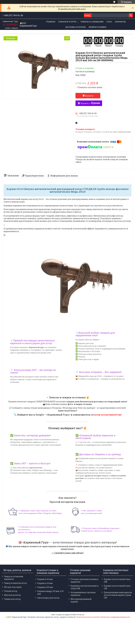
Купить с (90, 103)
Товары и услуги (67, 22)
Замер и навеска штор (15, 583)
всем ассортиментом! (108, 415)
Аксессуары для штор (48, 598)
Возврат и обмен (98, 27)
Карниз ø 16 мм (45, 579)
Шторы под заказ (13, 587)
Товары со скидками (92, 22)
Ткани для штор (12, 599)
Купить (89, 96)
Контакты (120, 22)
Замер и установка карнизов (14, 578)
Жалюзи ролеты (12, 595)
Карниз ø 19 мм (45, 583)
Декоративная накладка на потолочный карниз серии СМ (118, 595)
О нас (109, 22)
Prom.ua (81, 615)
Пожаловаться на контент (88, 617)
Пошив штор (11, 591)
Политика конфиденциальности (115, 617)
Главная (51, 22)
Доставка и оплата (76, 27)
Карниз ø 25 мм (45, 587)
